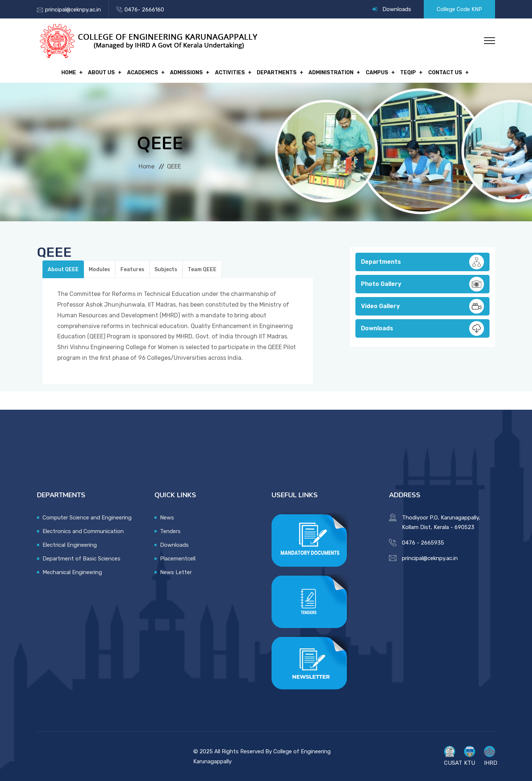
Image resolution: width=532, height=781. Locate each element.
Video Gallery (422, 305)
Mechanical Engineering (72, 571)
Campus (372, 72)
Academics (146, 72)
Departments (275, 72)
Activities (230, 72)
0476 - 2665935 (423, 541)
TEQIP (402, 72)
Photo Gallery (422, 283)
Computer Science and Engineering (87, 516)
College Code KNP (459, 9)
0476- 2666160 (144, 10)
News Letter (176, 571)
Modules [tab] (99, 268)
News (167, 516)
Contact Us (437, 72)
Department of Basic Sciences (81, 557)
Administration (328, 72)
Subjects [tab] (164, 268)
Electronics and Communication (83, 530)
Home (75, 72)
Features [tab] (131, 268)
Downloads (397, 9)
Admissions (188, 72)
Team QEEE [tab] (199, 268)
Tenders (170, 530)
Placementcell (178, 557)
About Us (107, 72)
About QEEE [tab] (63, 268)
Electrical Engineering (70, 543)
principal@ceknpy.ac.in (73, 10)
